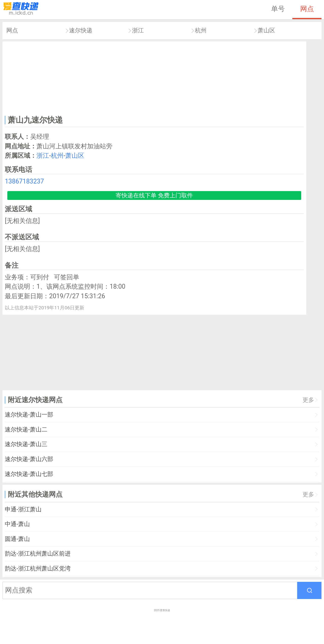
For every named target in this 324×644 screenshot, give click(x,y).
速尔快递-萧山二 (26, 430)
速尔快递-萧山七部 (29, 474)
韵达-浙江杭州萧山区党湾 (38, 569)
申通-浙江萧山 (23, 509)
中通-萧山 (17, 524)
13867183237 (24, 181)
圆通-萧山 (17, 539)
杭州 (201, 30)
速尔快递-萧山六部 (29, 459)
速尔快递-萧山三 (26, 444)
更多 (308, 400)
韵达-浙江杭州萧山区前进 (38, 554)
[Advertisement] (154, 77)
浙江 (138, 30)
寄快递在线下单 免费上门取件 (154, 195)
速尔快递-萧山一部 (29, 415)
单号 (278, 9)
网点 (307, 9)
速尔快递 (81, 30)
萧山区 (266, 30)
